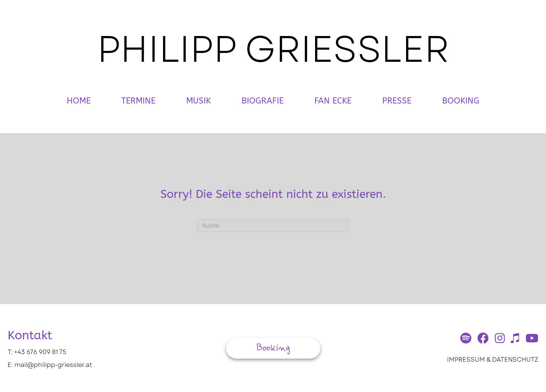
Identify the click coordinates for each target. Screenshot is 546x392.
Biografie (263, 101)
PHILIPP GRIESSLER (273, 49)
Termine (138, 101)
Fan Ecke (333, 101)
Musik (198, 101)
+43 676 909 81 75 (40, 352)
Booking (461, 101)
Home (79, 101)
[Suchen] (273, 226)
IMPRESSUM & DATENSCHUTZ (493, 360)
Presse (397, 101)
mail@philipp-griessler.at (53, 365)
